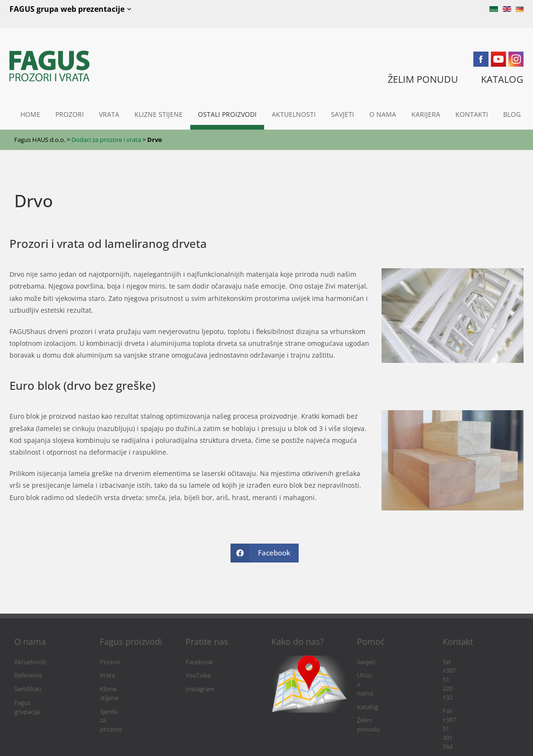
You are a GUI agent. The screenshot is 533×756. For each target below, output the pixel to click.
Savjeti (342, 114)
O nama (383, 114)
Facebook (199, 662)
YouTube (198, 675)
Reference (28, 675)
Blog (512, 114)
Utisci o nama (376, 675)
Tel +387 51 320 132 (469, 662)
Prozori (70, 114)
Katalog (368, 689)
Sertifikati (28, 689)
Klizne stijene (159, 114)
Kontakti (472, 114)
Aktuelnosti (294, 114)
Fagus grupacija (36, 703)
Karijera (426, 114)
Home (30, 114)
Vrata (109, 114)
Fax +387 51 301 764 (470, 675)
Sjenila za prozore (124, 703)
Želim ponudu (377, 703)
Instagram (200, 689)
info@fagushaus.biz (470, 689)
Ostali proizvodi (227, 114)
